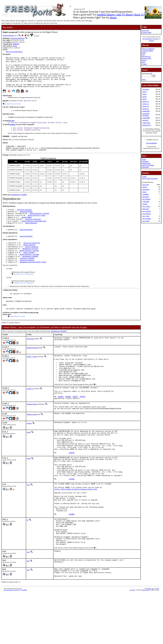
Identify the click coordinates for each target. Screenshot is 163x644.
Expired (145, 204)
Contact (144, 64)
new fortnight (147, 219)
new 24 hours (147, 211)
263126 (83, 421)
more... (144, 79)
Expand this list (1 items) (18, 333)
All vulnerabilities (151, 143)
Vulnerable (146, 202)
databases (11, 35)
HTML (149, 640)
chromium (146, 89)
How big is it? (146, 56)
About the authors (148, 51)
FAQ (144, 54)
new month (146, 221)
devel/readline (32, 260)
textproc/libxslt (27, 275)
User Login (146, 30)
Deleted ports (146, 163)
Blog (144, 62)
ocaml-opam (146, 123)
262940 (68, 421)
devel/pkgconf (31, 235)
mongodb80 (146, 118)
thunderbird (146, 111)
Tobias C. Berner (32, 373)
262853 (61, 421)
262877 (75, 421)
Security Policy (147, 58)
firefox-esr (146, 101)
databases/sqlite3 (30, 262)
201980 (72, 558)
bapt (28, 610)
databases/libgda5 (30, 271)
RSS (158, 640)
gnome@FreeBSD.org (18, 38)
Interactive (146, 209)
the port (12, 128)
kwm (28, 521)
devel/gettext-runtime (39, 224)
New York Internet (147, 39)
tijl (28, 563)
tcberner (29, 450)
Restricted (146, 197)
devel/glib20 (29, 266)
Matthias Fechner (32, 429)
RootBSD (151, 41)
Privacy (144, 60)
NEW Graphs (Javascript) (150, 178)
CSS (153, 640)
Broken (145, 187)
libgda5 (24, 205)
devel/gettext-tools (37, 226)
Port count (146, 185)
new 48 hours (147, 214)
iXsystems (155, 39)
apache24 (145, 120)
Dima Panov (31, 355)
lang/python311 (26, 222)
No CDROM (146, 199)
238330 (72, 484)
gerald (29, 459)
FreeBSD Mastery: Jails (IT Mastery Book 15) (120, 15)
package (13, 132)
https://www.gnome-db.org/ (14, 52)
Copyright (132, 641)
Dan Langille (146, 641)
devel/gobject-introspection (34, 233)
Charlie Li (30, 411)
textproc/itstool (24, 220)
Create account (147, 32)
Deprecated (146, 189)
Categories (145, 161)
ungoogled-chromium (146, 114)
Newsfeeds (145, 167)
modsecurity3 (147, 125)
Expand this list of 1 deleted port (24, 289)
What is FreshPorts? (148, 49)
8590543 (16, 44)
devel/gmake (27, 228)
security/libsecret (32, 256)
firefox (145, 92)
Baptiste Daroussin (33, 364)
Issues (144, 53)
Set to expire (146, 206)
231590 (72, 516)
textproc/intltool (33, 231)
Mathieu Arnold (32, 441)
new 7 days (146, 216)
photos (113, 17)
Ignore (144, 192)
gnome (15, 46)
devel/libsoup (29, 258)
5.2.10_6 (5, 35)
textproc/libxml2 (27, 273)
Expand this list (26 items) (13, 111)
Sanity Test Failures (148, 165)
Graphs (144, 177)
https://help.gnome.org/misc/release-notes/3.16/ (76, 527)
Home (144, 159)
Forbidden (146, 194)
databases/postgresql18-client (33, 277)
